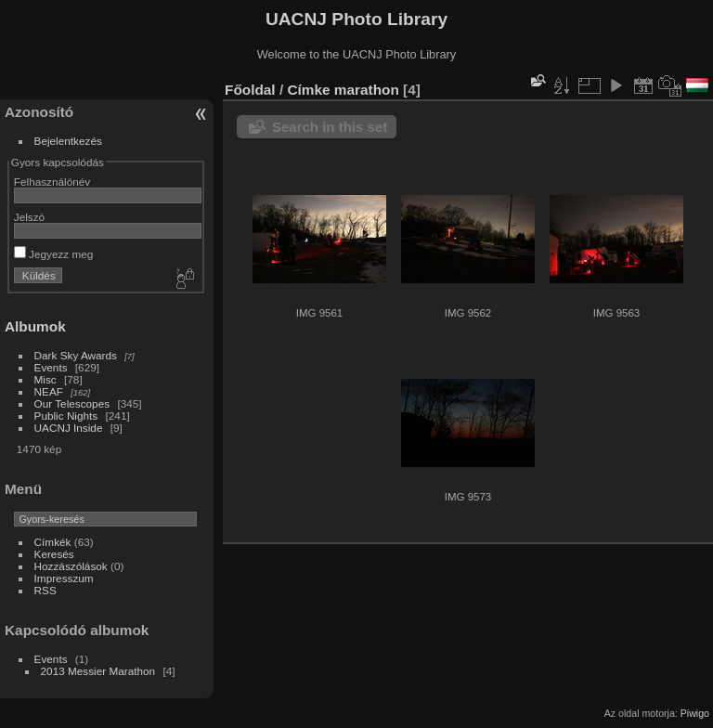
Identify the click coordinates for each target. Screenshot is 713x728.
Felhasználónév (52, 182)
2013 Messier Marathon (98, 671)
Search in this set (330, 127)
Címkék (53, 542)
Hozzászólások (71, 566)
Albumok (35, 326)
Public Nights (66, 416)
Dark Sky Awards (76, 355)
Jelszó (29, 217)
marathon (367, 90)
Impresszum (64, 578)
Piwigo (695, 713)
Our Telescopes (72, 403)
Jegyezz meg (54, 254)
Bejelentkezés (68, 141)
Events (51, 367)
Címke (308, 90)
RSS (45, 590)
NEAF (49, 391)
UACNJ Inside (69, 428)
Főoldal (250, 90)
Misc (45, 379)
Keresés (54, 554)
